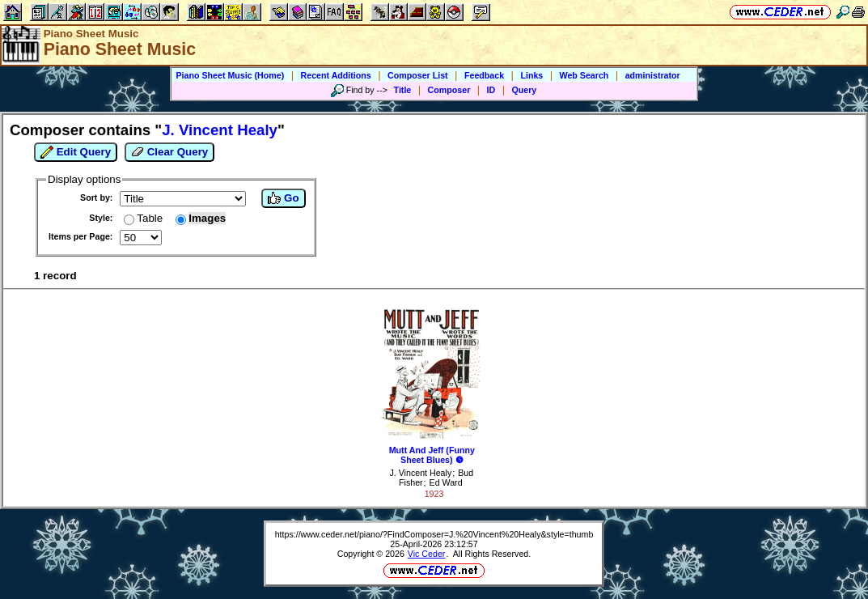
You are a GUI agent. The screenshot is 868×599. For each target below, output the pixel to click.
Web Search (584, 75)
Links (531, 75)
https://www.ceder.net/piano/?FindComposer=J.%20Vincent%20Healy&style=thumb (434, 534)
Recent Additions (336, 75)
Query (525, 90)
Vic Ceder (427, 554)
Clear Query (169, 152)
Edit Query (76, 152)
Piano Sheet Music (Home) (230, 75)
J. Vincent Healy (420, 473)
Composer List (418, 75)
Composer (449, 90)
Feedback (484, 75)
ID (491, 90)
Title (403, 90)
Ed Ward (446, 482)
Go (283, 198)
